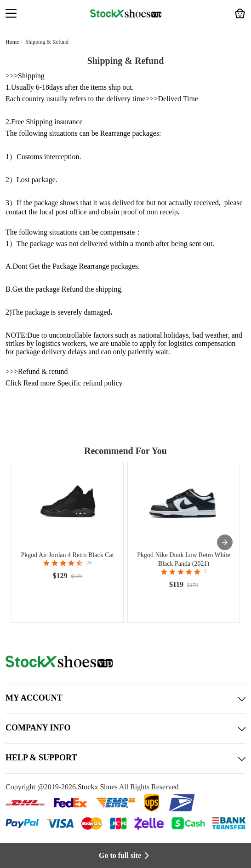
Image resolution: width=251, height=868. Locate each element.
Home (12, 42)
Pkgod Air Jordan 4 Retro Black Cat (67, 555)
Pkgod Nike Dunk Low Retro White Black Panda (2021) (183, 559)
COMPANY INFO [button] (125, 729)
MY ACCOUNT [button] (125, 699)
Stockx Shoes (98, 787)
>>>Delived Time (172, 99)
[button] (11, 14)
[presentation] (225, 542)
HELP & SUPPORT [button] (125, 759)
